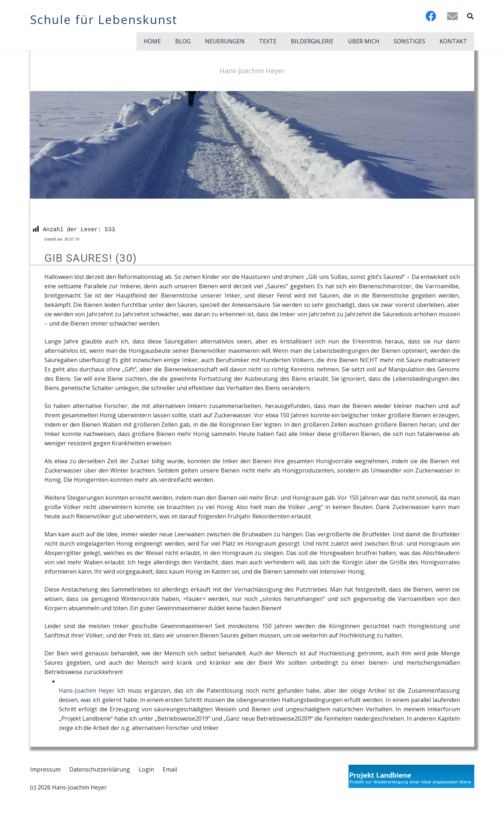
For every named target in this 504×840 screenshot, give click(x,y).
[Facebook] (431, 16)
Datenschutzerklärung (100, 769)
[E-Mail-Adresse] (452, 16)
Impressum (45, 769)
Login (146, 769)
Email (170, 769)
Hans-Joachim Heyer (87, 690)
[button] (470, 16)
